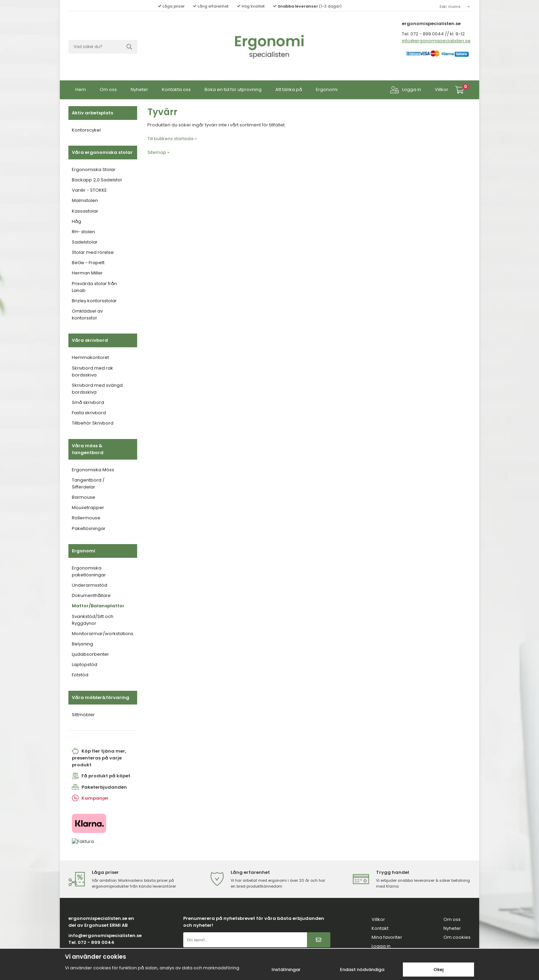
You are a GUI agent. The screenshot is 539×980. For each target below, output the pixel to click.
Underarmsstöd (90, 585)
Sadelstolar (85, 242)
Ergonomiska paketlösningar (89, 571)
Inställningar (286, 970)
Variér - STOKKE (89, 190)
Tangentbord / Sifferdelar (88, 483)
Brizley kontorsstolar (94, 301)
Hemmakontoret (90, 357)
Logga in (406, 90)
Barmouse (84, 497)
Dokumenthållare (91, 595)
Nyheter (139, 89)
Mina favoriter (387, 937)
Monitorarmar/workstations (103, 634)
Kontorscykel (86, 130)
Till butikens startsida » (172, 139)
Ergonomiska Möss (93, 470)
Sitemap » (158, 152)
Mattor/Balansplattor (98, 606)
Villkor (442, 89)
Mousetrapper (88, 508)
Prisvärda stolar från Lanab (94, 287)
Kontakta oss (176, 89)
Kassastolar (85, 211)
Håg (76, 221)
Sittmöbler (83, 715)
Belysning (82, 644)
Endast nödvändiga (362, 970)
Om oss (108, 89)
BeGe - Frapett (88, 263)
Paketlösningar (89, 528)
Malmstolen (85, 200)
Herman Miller (87, 273)
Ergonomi (327, 89)
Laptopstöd (85, 664)
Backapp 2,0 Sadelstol (97, 180)
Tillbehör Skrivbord (93, 423)
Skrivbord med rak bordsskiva (92, 371)
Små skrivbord (88, 402)
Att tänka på (289, 89)
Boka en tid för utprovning (233, 89)
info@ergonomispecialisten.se (436, 41)
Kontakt (380, 928)
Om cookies (457, 937)
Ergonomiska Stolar (94, 170)
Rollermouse (86, 518)
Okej (438, 970)
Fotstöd (80, 675)
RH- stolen (83, 232)
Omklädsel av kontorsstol (87, 314)
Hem (81, 89)
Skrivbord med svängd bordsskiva (97, 389)
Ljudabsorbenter (90, 654)
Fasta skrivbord (89, 413)
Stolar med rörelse (93, 252)
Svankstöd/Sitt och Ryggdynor (93, 620)
